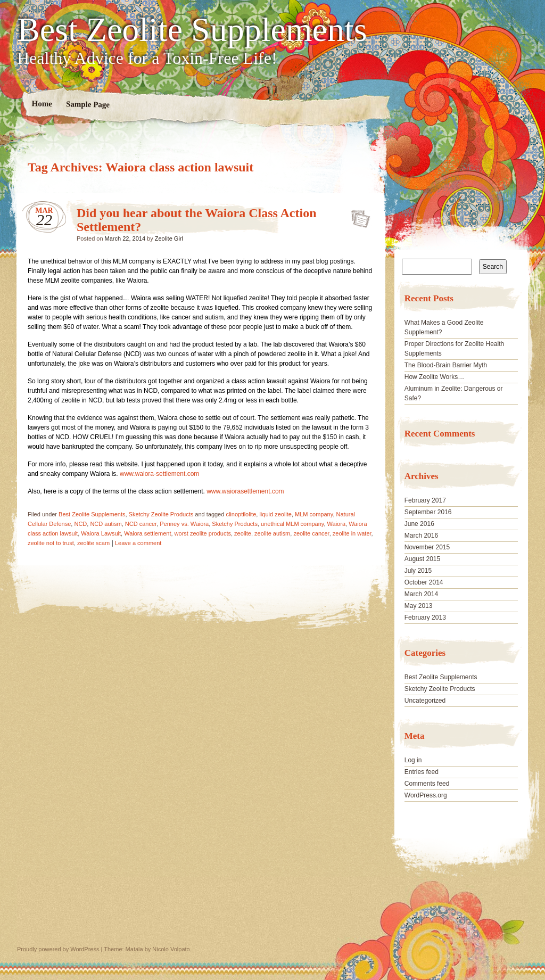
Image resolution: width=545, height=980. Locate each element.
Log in (413, 760)
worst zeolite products (203, 533)
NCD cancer (141, 524)
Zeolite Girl (169, 238)
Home (42, 104)
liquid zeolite (275, 514)
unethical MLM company (292, 524)
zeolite (243, 533)
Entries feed (422, 772)
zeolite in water (352, 533)
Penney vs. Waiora (184, 524)
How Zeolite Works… (434, 377)
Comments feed (427, 784)
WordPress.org (426, 795)
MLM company (314, 514)
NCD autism (106, 524)
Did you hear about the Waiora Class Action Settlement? (357, 216)
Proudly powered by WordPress (58, 949)
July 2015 (418, 571)
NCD (80, 524)
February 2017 (425, 500)
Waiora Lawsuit (101, 533)
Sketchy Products (235, 524)
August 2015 (422, 559)
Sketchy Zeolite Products (161, 514)
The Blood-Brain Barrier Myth (446, 365)
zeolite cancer (311, 533)
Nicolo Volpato (171, 949)
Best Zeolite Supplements (192, 30)
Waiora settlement (147, 533)
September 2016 (428, 512)
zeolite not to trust (51, 543)
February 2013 (425, 617)
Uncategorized (425, 701)
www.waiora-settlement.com (159, 474)
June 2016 (419, 524)
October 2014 (424, 582)
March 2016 (421, 536)
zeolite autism (272, 533)
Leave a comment (138, 543)
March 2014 (421, 594)
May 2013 (419, 606)
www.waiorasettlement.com (245, 491)
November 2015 (427, 547)
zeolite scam (93, 543)
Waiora (336, 524)
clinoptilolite (241, 514)
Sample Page (88, 104)
